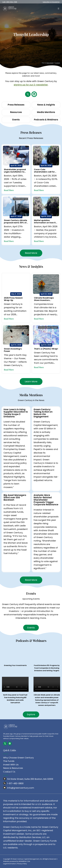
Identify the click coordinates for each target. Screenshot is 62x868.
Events (31, 628)
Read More (9, 190)
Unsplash (58, 63)
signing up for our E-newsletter (31, 85)
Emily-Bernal (47, 327)
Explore (31, 714)
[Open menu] (58, 9)
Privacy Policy (22, 864)
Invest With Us (11, 765)
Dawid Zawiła (50, 63)
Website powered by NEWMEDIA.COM (17, 861)
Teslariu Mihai (17, 327)
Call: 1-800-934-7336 (10, 2)
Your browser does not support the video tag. (15, 684)
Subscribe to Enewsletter (51, 2)
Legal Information (10, 864)
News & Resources (13, 768)
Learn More (31, 382)
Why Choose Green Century (18, 758)
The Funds (9, 761)
